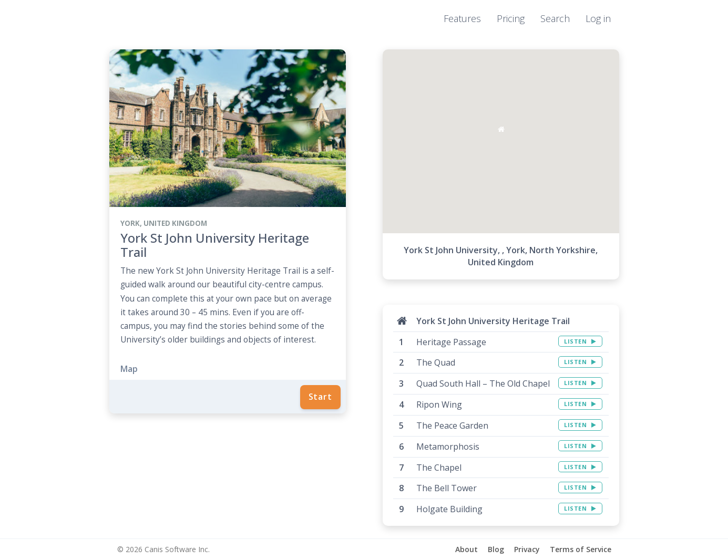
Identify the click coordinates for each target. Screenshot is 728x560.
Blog (496, 549)
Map (129, 369)
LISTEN (580, 341)
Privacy (527, 549)
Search (555, 18)
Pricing (511, 18)
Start (320, 397)
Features (462, 18)
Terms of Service (581, 549)
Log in (598, 18)
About (466, 549)
